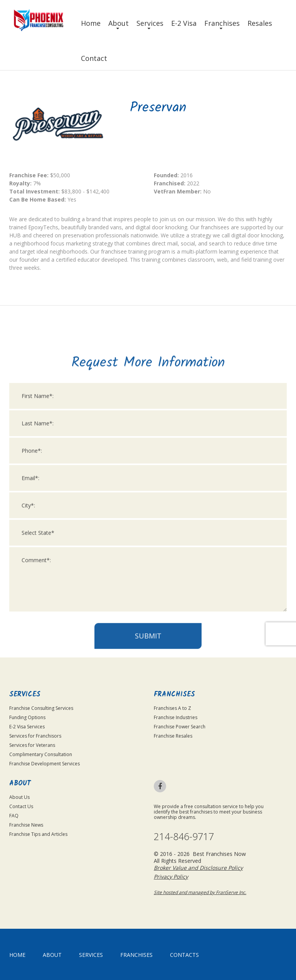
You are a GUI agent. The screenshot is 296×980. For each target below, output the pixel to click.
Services (150, 23)
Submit (148, 844)
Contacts (184, 955)
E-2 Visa (184, 23)
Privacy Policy (171, 877)
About (119, 23)
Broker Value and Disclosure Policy (198, 868)
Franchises (222, 23)
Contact (94, 58)
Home (91, 23)
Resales (260, 23)
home (17, 955)
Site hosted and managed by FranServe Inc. (200, 892)
